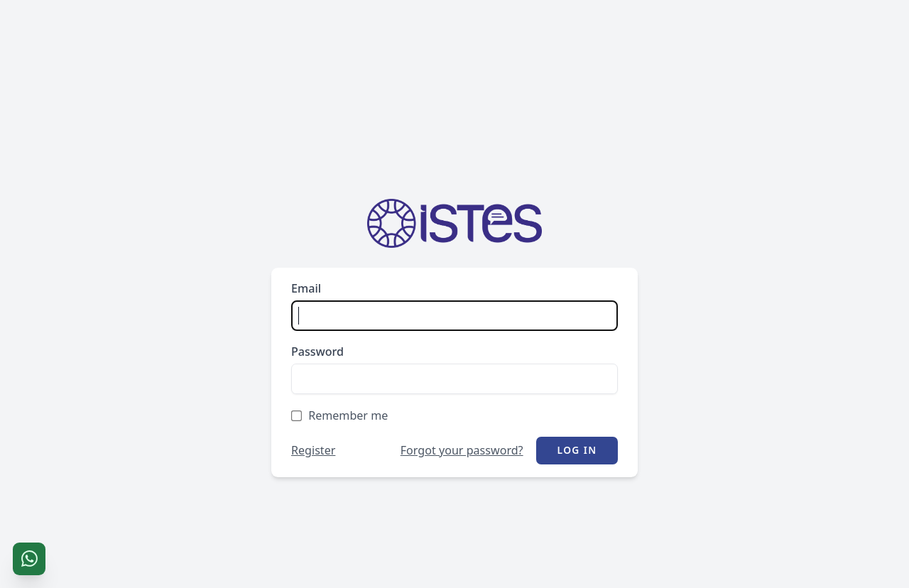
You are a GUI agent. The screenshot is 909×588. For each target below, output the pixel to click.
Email (306, 288)
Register (313, 450)
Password (317, 352)
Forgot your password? (462, 450)
